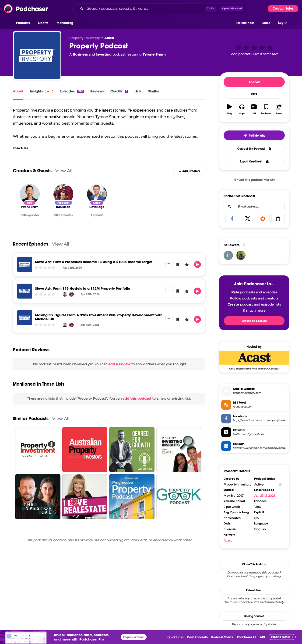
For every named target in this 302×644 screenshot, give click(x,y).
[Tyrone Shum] (30, 194)
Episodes (72, 91)
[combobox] (160, 9)
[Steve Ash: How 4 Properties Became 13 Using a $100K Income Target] (25, 264)
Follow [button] (254, 82)
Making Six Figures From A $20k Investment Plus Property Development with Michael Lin (99, 317)
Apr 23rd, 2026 (265, 496)
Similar (154, 91)
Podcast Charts (222, 637)
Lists (138, 91)
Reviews (97, 91)
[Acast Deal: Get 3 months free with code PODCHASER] (254, 360)
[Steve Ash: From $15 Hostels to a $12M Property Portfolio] (25, 291)
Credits (119, 91)
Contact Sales (283, 9)
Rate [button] (254, 94)
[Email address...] (254, 207)
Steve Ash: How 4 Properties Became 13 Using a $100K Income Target (94, 262)
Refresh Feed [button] (254, 590)
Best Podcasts (197, 637)
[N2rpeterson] (241, 255)
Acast (109, 38)
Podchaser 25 (246, 637)
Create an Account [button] (254, 321)
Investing (104, 54)
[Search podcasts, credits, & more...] (145, 9)
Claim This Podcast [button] (254, 564)
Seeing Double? (254, 616)
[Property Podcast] (37, 56)
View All (64, 171)
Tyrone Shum (154, 54)
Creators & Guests (32, 171)
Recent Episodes (31, 244)
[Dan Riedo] (63, 194)
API (262, 637)
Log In (283, 23)
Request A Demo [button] (134, 637)
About (18, 91)
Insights (41, 91)
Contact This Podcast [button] (254, 149)
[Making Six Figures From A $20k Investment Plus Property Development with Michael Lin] (25, 318)
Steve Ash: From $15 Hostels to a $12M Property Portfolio (83, 288)
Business (80, 54)
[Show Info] (280, 484)
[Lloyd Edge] (97, 194)
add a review (119, 364)
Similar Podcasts (31, 419)
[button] (24, 23)
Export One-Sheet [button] (254, 162)
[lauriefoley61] (228, 255)
